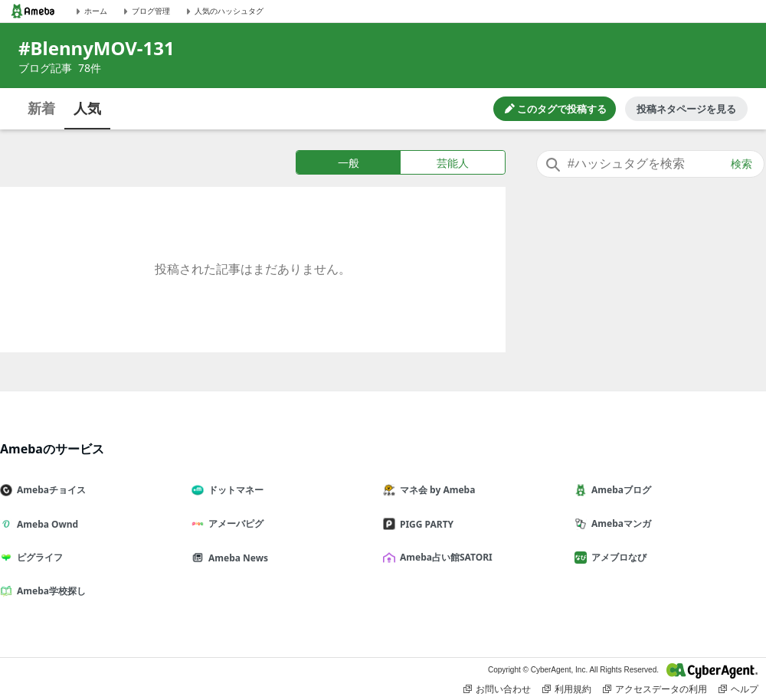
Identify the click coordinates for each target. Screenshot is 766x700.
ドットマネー (234, 490)
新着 (41, 108)
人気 (87, 108)
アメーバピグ (234, 523)
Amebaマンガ (619, 523)
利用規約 (567, 689)
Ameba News (236, 558)
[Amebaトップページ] (33, 11)
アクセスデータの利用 (655, 689)
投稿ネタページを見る (686, 109)
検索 (741, 164)
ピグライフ (38, 557)
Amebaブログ (619, 490)
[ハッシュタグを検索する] (650, 164)
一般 (349, 163)
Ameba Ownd (45, 524)
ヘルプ (738, 689)
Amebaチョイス (49, 490)
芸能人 (453, 163)
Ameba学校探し (49, 591)
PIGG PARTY (424, 524)
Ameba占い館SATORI (444, 557)
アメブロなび (617, 557)
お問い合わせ (497, 689)
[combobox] (650, 164)
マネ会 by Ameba (435, 490)
